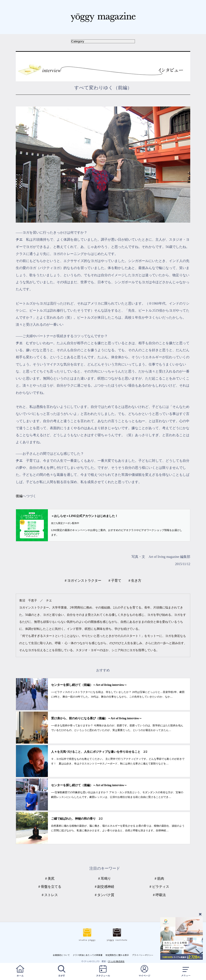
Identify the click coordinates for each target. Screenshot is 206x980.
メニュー (186, 971)
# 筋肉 (159, 879)
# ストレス (50, 895)
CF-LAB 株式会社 (116, 961)
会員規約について (61, 955)
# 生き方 (135, 581)
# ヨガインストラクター (83, 581)
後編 (19, 496)
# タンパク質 (105, 895)
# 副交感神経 (105, 887)
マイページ (144, 971)
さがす (62, 971)
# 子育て (115, 581)
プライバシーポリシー (143, 955)
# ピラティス (159, 887)
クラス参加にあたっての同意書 (88, 955)
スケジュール (103, 971)
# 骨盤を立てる (50, 887)
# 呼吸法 (159, 895)
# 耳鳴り (105, 879)
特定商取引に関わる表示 (117, 955)
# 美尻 (50, 879)
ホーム (20, 971)
